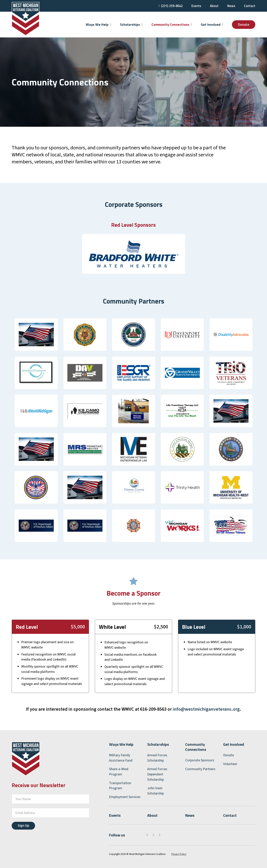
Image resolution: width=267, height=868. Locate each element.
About (214, 6)
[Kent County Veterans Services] (134, 411)
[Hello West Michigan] (36, 411)
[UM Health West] (231, 487)
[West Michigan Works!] (182, 526)
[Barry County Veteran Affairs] (134, 334)
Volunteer (230, 764)
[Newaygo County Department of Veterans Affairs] (231, 449)
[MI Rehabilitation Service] (85, 449)
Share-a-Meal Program (119, 772)
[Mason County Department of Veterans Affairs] (231, 411)
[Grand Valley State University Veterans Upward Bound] (231, 373)
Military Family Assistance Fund (121, 758)
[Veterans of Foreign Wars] (134, 526)
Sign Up (23, 826)
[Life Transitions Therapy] (182, 411)
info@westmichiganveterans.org (206, 709)
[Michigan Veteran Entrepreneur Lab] (134, 449)
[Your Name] (51, 799)
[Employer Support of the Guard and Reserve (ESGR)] (134, 373)
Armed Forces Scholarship (157, 758)
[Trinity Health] (182, 487)
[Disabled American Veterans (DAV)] (85, 373)
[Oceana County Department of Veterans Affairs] (36, 487)
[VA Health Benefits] (36, 526)
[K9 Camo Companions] (85, 411)
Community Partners (200, 769)
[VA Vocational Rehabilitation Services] (85, 526)
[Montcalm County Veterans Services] (182, 449)
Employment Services (125, 797)
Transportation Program (120, 786)
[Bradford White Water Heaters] (134, 254)
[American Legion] (85, 334)
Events (196, 6)
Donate (244, 24)
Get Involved (234, 744)
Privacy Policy (179, 854)
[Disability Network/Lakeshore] (36, 373)
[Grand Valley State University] (182, 373)
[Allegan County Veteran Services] (36, 334)
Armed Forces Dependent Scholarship (157, 774)
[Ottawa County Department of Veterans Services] (134, 487)
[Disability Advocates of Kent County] (231, 334)
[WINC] (231, 526)
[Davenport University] (182, 334)
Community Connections (196, 747)
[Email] (51, 813)
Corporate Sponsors (200, 760)
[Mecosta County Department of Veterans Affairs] (36, 449)
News (231, 6)
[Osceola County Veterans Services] (85, 487)
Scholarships (158, 744)
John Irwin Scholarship (156, 791)
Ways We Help (121, 744)
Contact (250, 6)
